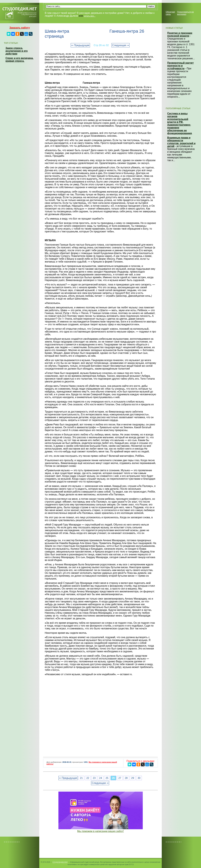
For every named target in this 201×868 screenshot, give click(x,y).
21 (81, 778)
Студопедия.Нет (60, 862)
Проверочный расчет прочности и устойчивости (181, 66)
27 (120, 778)
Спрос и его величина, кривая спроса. (19, 60)
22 (88, 778)
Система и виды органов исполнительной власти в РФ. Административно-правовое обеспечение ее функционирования (179, 123)
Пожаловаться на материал (185, 13)
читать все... (90, 16)
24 (101, 778)
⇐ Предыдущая (80, 45)
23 (94, 778)
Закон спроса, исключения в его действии (17, 51)
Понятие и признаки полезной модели (180, 34)
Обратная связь (170, 13)
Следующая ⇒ (121, 45)
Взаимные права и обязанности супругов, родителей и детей (181, 142)
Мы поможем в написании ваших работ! (101, 831)
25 (107, 778)
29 (133, 778)
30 (139, 778)
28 (126, 778)
